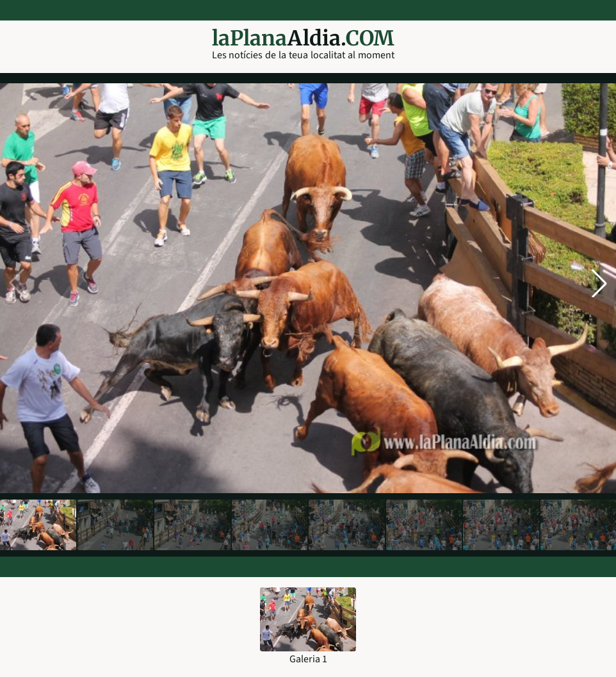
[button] (599, 283)
